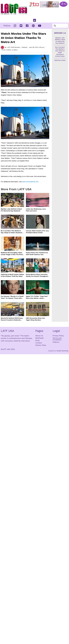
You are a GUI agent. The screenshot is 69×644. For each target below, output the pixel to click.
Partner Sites (41, 345)
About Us (39, 336)
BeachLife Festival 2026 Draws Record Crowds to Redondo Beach (12, 319)
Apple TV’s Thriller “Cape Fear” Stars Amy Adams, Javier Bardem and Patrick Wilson (37, 297)
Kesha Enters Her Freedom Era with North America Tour (37, 254)
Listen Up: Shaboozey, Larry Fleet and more (36, 210)
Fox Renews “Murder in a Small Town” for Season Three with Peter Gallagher (12, 297)
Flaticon (56, 342)
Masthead (39, 338)
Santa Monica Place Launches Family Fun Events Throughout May (37, 275)
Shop (37, 340)
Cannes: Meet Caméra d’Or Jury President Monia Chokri (37, 232)
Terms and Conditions (57, 339)
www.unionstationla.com (30, 182)
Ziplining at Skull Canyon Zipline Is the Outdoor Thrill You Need (12, 275)
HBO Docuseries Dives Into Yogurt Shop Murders (35, 319)
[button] (35, 20)
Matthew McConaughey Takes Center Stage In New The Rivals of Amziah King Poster (12, 254)
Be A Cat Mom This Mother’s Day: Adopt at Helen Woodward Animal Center (12, 232)
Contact (39, 343)
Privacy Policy (58, 336)
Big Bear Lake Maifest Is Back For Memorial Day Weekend (11, 210)
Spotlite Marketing (62, 351)
